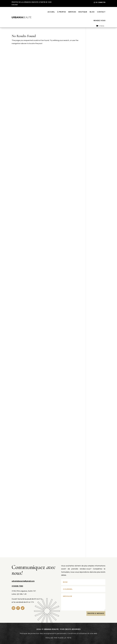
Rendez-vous (99, 21)
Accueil (51, 12)
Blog (92, 12)
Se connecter (100, 2)
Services (72, 12)
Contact (101, 12)
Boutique (83, 12)
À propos (61, 12)
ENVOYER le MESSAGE (96, 613)
